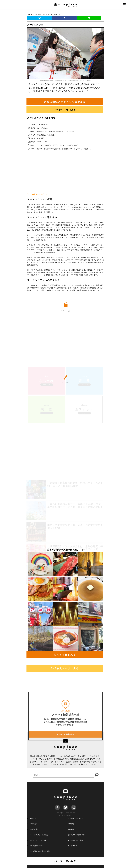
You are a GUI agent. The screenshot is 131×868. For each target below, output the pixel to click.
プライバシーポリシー (75, 818)
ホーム (33, 818)
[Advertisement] (65, 172)
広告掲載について (37, 846)
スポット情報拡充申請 (65, 759)
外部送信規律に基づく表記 (40, 851)
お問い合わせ (35, 829)
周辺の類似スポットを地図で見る (65, 102)
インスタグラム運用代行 (39, 835)
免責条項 (70, 829)
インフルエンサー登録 (75, 840)
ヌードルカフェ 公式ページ (37, 194)
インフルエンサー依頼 (38, 840)
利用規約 (70, 824)
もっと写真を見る (65, 655)
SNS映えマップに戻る (65, 668)
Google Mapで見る (65, 110)
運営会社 (34, 824)
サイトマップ (72, 846)
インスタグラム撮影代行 (76, 835)
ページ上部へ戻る (66, 861)
